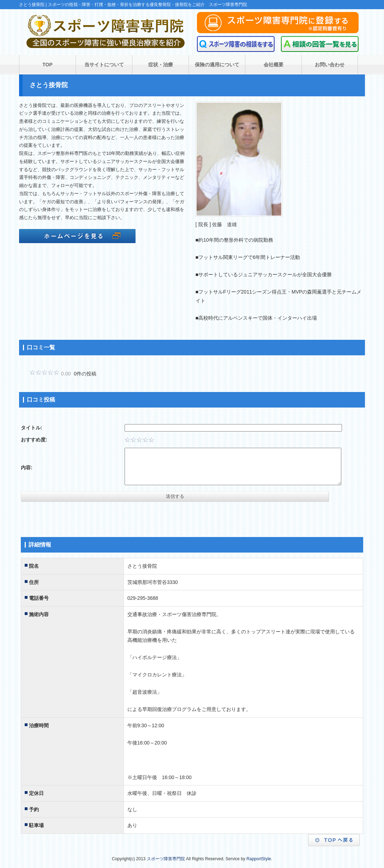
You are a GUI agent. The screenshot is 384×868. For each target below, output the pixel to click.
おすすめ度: (34, 440)
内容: (27, 468)
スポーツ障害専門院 (166, 859)
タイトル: (32, 428)
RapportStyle (259, 859)
